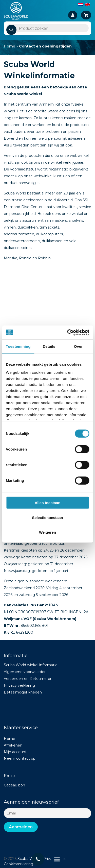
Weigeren (48, 532)
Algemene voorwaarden (25, 672)
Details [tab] (49, 346)
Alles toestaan (48, 503)
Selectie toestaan (48, 517)
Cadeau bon (14, 785)
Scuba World (29, 859)
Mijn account (15, 752)
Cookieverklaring (18, 864)
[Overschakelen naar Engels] (88, 4)
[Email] (48, 813)
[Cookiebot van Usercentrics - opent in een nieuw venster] (68, 332)
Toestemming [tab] (18, 346)
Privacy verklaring (19, 685)
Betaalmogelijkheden (23, 692)
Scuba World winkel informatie (31, 665)
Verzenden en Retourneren (28, 679)
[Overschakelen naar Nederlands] (81, 4)
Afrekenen (13, 745)
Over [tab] (78, 346)
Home (9, 46)
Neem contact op (20, 758)
